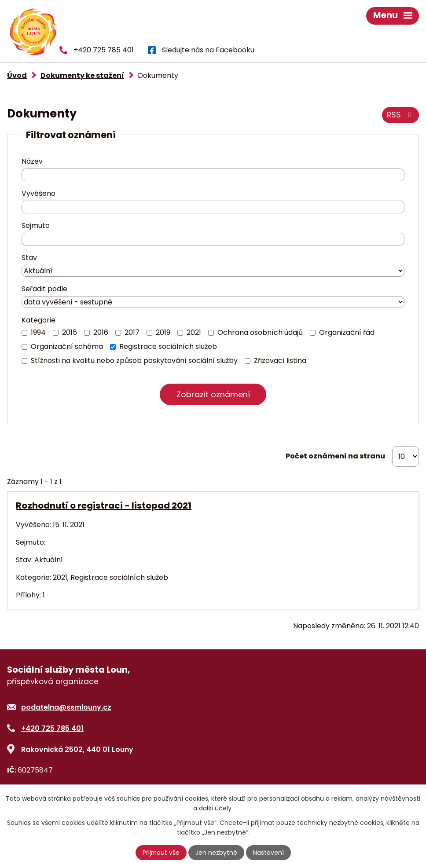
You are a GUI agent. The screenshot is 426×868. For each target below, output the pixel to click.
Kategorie (39, 320)
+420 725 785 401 (52, 728)
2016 (101, 332)
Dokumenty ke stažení (82, 75)
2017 (132, 332)
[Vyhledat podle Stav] (213, 271)
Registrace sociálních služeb (168, 346)
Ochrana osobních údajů (260, 332)
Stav (29, 258)
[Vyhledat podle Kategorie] (24, 333)
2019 (163, 332)
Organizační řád (347, 332)
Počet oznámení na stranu (335, 456)
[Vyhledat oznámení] (213, 394)
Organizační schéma (67, 346)
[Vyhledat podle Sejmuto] (213, 239)
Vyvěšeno (39, 193)
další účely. (216, 808)
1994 (38, 332)
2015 (70, 332)
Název (32, 161)
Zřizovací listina (280, 361)
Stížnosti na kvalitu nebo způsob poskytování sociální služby (134, 361)
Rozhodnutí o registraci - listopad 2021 (104, 505)
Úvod (17, 75)
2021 (194, 332)
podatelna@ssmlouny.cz (66, 707)
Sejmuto (36, 225)
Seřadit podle (44, 289)
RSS (400, 115)
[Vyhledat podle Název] (213, 175)
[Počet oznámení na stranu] (406, 457)
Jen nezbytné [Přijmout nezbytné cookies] (217, 853)
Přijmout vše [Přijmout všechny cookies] (161, 853)
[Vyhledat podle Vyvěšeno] (213, 207)
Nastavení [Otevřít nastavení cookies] (269, 853)
